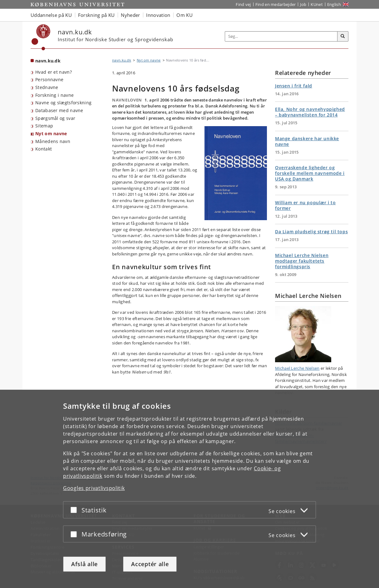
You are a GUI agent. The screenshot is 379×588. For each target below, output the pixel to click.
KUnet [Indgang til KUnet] (317, 4)
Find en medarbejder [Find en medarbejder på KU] (276, 4)
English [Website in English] (334, 4)
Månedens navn (53, 141)
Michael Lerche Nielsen (297, 368)
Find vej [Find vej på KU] (243, 4)
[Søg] (343, 37)
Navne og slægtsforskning (63, 103)
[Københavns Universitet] (41, 37)
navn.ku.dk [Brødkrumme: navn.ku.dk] (122, 60)
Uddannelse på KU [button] (51, 15)
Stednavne (47, 87)
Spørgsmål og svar (55, 118)
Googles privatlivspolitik (94, 488)
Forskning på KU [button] (96, 15)
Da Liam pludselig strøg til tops (311, 232)
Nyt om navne (51, 133)
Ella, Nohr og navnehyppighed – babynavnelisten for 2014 (310, 112)
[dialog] (189, 489)
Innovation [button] (158, 15)
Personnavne (49, 79)
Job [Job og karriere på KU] (303, 4)
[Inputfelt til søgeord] (281, 36)
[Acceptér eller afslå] (75, 510)
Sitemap (44, 126)
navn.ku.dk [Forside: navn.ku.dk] (48, 61)
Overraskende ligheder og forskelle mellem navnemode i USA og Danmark (310, 173)
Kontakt (44, 149)
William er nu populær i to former (305, 205)
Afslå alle (84, 564)
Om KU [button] (185, 15)
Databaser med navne (59, 110)
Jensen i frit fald (294, 86)
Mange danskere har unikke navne (307, 141)
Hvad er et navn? (54, 72)
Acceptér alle (150, 564)
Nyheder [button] (130, 15)
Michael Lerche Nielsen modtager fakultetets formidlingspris (302, 261)
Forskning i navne (54, 95)
